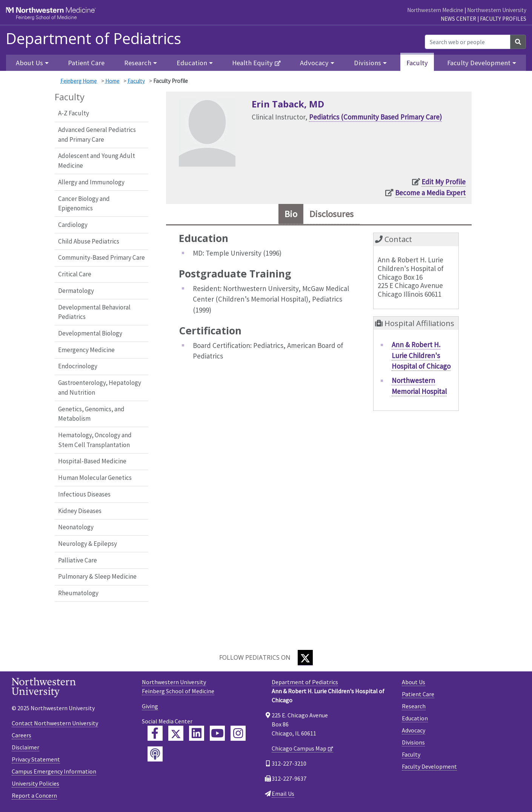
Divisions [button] (367, 63)
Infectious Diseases (84, 494)
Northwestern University (497, 10)
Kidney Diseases (80, 511)
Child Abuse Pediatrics (89, 241)
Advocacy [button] (314, 63)
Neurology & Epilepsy (88, 544)
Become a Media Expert (430, 193)
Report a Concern (34, 795)
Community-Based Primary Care (101, 257)
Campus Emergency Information (54, 771)
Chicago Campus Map (299, 748)
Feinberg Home (79, 81)
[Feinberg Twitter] (176, 733)
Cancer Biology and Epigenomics (84, 204)
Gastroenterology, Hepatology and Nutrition (100, 388)
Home (112, 81)
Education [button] (192, 63)
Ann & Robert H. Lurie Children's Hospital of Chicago (421, 355)
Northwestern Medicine (435, 10)
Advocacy (414, 730)
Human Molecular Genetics (95, 478)
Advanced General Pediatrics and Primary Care (97, 135)
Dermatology (76, 291)
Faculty (417, 63)
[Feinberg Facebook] (155, 733)
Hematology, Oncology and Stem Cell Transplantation (95, 440)
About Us (414, 682)
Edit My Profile (444, 182)
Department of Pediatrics (93, 38)
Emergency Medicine (86, 350)
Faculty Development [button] (479, 63)
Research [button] (138, 63)
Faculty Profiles (503, 19)
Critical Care (75, 274)
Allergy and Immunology (91, 182)
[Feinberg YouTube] (217, 733)
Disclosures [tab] (331, 214)
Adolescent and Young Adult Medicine (97, 161)
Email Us (283, 794)
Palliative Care (78, 560)
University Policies (35, 783)
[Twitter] (305, 658)
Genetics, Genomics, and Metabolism (91, 414)
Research (414, 706)
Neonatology (76, 527)
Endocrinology (78, 366)
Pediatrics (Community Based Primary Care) (375, 117)
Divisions (413, 742)
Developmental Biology (90, 333)
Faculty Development (429, 766)
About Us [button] (29, 63)
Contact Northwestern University (55, 723)
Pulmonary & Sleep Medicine (97, 576)
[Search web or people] (468, 42)
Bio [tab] (291, 214)
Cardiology (73, 225)
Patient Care (86, 63)
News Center (458, 19)
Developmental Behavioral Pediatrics (94, 312)
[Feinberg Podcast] (155, 754)
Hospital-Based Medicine (92, 461)
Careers (22, 735)
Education (415, 718)
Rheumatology (78, 593)
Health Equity (252, 63)
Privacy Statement (36, 759)
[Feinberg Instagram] (238, 733)
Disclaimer (25, 747)
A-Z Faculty (74, 113)
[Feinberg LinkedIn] (197, 733)
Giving (150, 706)
